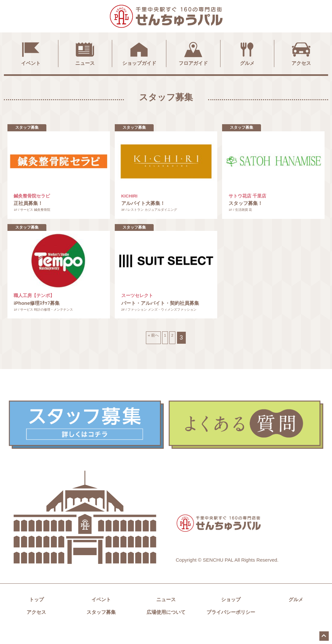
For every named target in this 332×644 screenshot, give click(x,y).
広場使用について (166, 628)
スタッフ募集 (101, 628)
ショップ (231, 615)
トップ (36, 615)
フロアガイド (193, 53)
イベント (31, 53)
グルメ (247, 53)
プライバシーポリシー (231, 628)
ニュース (85, 53)
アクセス (301, 53)
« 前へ (150, 353)
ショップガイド (139, 53)
